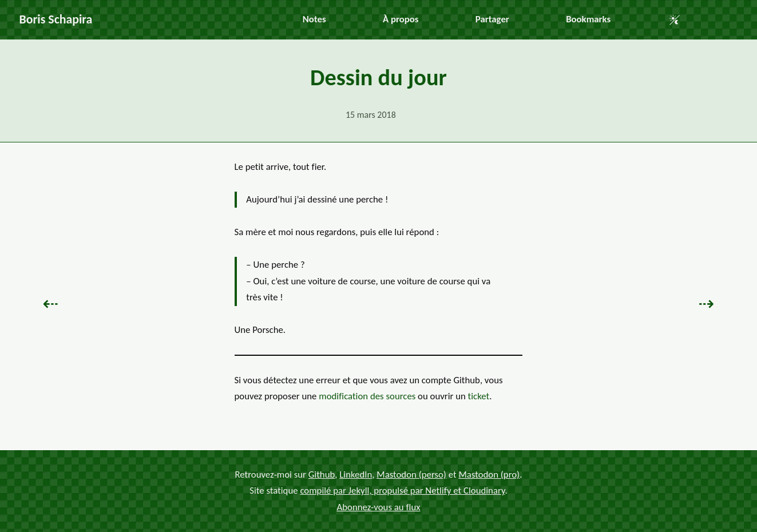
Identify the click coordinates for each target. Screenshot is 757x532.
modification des (367, 396)
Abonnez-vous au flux (379, 507)
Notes (314, 19)
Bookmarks (588, 19)
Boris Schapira (56, 19)
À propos (401, 19)
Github (322, 474)
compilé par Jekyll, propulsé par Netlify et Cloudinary (402, 491)
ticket (479, 396)
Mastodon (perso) (411, 474)
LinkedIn (356, 474)
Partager (492, 19)
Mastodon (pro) (489, 474)
